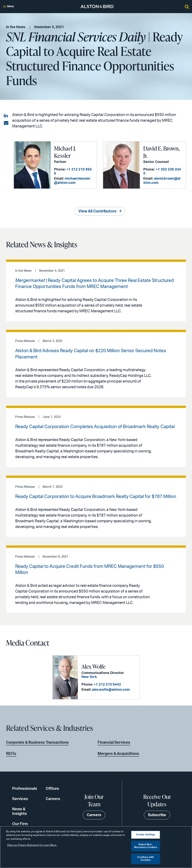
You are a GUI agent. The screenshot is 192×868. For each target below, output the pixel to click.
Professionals (25, 789)
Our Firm (20, 824)
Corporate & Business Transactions (37, 743)
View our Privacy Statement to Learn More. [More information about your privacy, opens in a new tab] (32, 845)
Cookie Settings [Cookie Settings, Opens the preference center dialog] (146, 835)
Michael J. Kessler (65, 152)
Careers (53, 799)
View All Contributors (97, 211)
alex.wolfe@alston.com (111, 690)
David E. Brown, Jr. (161, 152)
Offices (52, 789)
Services (20, 799)
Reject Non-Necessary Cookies (146, 846)
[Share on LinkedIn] (6, 116)
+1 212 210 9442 (107, 685)
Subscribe (157, 815)
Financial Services (114, 743)
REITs (11, 754)
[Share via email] (6, 123)
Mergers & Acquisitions (118, 754)
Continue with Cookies (146, 859)
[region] (96, 847)
